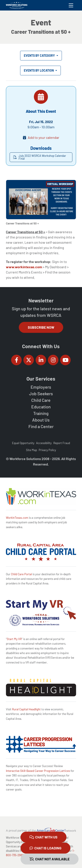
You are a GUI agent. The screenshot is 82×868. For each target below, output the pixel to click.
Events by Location (39, 70)
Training (41, 413)
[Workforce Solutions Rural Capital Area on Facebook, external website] (16, 360)
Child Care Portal (21, 574)
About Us (41, 420)
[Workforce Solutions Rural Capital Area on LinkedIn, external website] (41, 360)
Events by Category (40, 56)
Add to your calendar (44, 137)
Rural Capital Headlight (26, 709)
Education (41, 407)
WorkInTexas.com (17, 518)
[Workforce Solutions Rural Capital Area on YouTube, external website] (65, 360)
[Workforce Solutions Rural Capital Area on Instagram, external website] (53, 360)
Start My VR (14, 639)
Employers (41, 387)
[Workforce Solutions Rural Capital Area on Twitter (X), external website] (29, 360)
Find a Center (41, 426)
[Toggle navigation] (71, 5)
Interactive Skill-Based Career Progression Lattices (38, 771)
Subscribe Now (41, 327)
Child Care (41, 400)
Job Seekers (41, 393)
